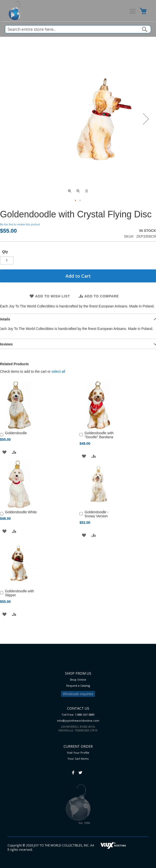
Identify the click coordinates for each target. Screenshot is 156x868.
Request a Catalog (78, 686)
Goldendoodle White (21, 512)
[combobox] (78, 29)
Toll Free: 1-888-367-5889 (78, 715)
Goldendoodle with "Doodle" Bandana (99, 435)
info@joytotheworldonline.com (78, 721)
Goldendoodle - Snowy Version (96, 514)
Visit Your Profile (78, 753)
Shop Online (78, 680)
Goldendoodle (16, 433)
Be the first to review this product (20, 224)
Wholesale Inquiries (78, 694)
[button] (146, 119)
